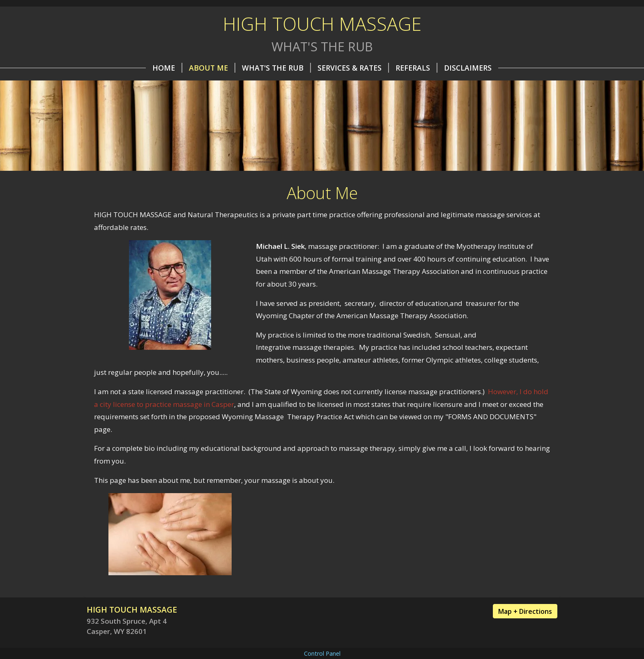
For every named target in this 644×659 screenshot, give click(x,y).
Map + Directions (525, 611)
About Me (212, 68)
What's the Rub (276, 68)
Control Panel (322, 653)
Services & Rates (353, 68)
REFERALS (416, 68)
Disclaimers (468, 68)
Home (167, 68)
